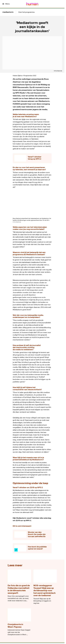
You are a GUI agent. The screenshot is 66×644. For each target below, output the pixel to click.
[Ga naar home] (32, 4)
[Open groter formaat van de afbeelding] (32, 205)
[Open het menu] (6, 4)
